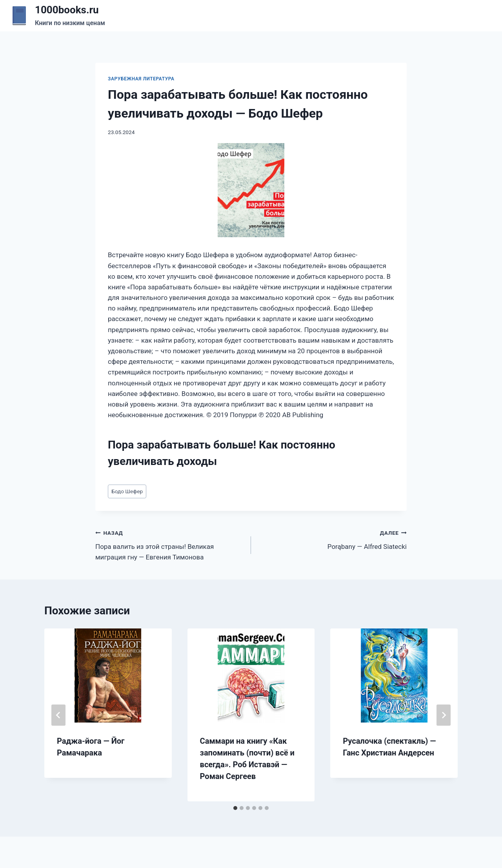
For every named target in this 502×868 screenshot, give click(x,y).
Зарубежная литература (141, 79)
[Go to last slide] (58, 715)
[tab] (235, 808)
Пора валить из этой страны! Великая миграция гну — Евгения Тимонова (170, 544)
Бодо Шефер (127, 491)
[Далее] (444, 715)
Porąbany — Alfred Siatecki (332, 539)
